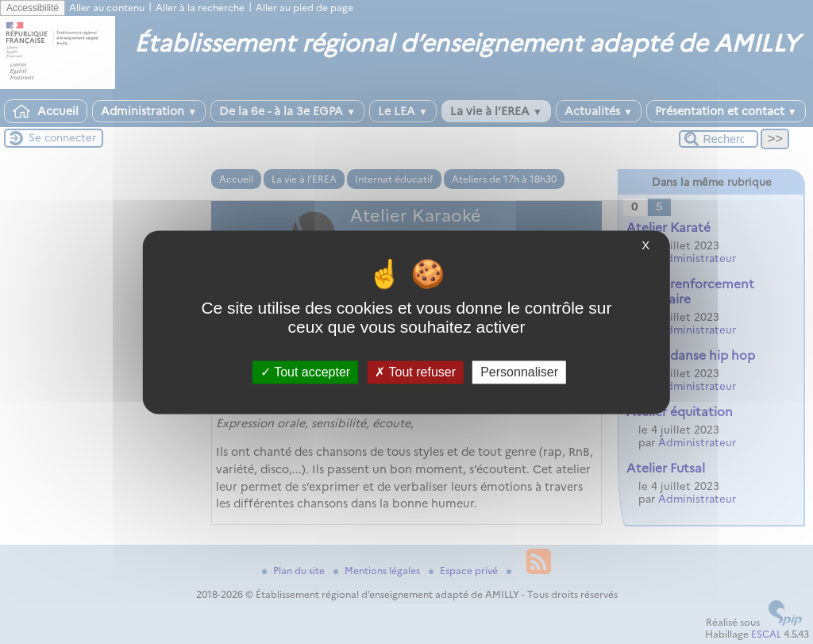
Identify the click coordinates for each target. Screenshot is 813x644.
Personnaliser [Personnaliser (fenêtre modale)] (519, 372)
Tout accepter (305, 372)
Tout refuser (415, 372)
